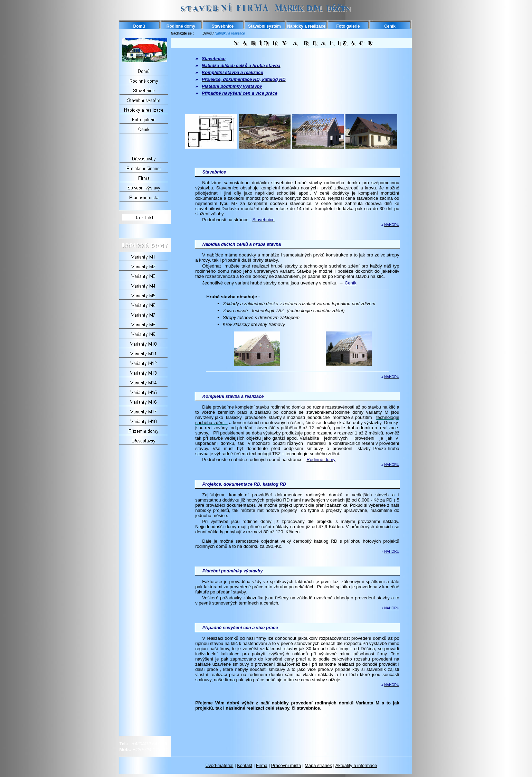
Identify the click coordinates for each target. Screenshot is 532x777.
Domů (207, 33)
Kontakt (245, 765)
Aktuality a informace (356, 765)
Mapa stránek (318, 765)
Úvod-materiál (220, 765)
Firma (262, 765)
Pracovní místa (286, 765)
